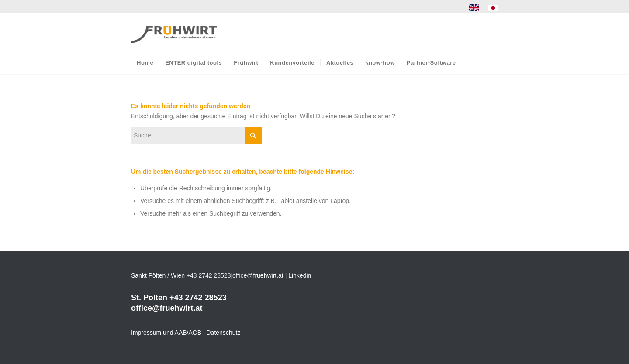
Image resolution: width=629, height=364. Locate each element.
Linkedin (300, 275)
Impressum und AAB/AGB (166, 333)
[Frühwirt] (174, 32)
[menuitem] (474, 8)
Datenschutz (224, 333)
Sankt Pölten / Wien (158, 275)
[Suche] (197, 135)
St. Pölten (149, 298)
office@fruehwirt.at (258, 275)
